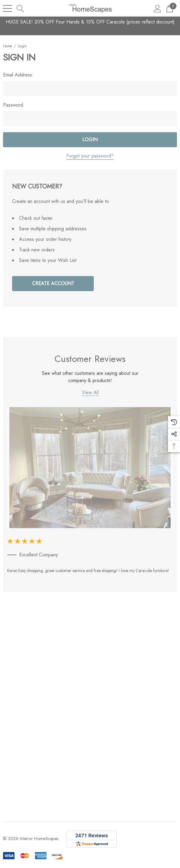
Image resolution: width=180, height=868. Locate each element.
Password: (14, 105)
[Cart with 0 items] (170, 8)
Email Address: (18, 75)
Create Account (53, 283)
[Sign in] (158, 8)
